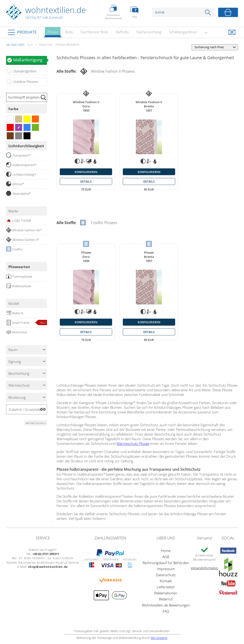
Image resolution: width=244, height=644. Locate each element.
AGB (166, 557)
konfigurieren (86, 172)
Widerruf (166, 599)
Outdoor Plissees (26, 82)
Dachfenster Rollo (94, 32)
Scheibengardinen (183, 32)
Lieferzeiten (166, 587)
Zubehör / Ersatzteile (25, 409)
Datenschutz (166, 575)
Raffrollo (122, 32)
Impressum (166, 569)
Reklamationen (166, 593)
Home (166, 551)
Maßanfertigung (30, 60)
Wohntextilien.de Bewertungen (166, 605)
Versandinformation (204, 568)
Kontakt (166, 581)
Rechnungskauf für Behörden (166, 563)
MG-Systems (159, 638)
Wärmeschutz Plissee (133, 443)
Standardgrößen (25, 71)
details (86, 181)
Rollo (69, 32)
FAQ (166, 611)
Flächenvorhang (149, 32)
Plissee (53, 33)
